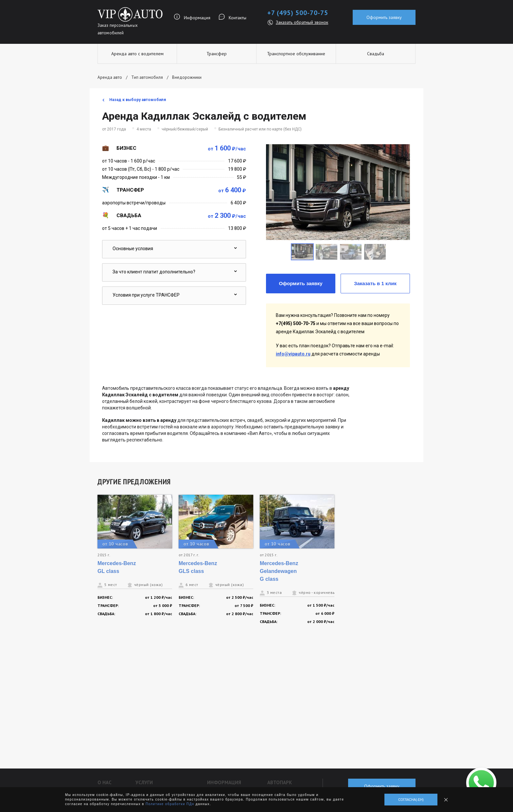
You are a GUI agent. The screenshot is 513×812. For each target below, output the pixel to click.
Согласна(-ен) (411, 800)
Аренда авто (110, 77)
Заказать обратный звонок (302, 22)
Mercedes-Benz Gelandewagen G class (279, 571)
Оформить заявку (384, 17)
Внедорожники (187, 77)
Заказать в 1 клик (375, 283)
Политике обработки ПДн (170, 804)
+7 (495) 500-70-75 (298, 13)
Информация (197, 18)
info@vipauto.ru (293, 354)
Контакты (238, 18)
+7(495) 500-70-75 (296, 323)
